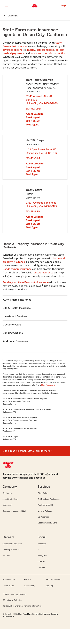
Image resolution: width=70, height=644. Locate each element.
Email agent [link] (33, 117)
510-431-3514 (33, 158)
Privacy (27, 579)
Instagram (42, 556)
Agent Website (35, 114)
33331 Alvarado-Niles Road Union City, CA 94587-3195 (41, 205)
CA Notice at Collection (12, 600)
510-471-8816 (33, 212)
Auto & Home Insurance (17, 300)
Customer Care (12, 325)
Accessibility (30, 586)
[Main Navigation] (6, 5)
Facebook (42, 544)
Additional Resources (15, 341)
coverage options (12, 50)
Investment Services (15, 316)
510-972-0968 (34, 109)
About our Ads (9, 579)
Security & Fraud (53, 579)
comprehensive (45, 50)
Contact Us (7, 493)
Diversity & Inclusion (11, 550)
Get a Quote (33, 121)
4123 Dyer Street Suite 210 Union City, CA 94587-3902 (42, 151)
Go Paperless (43, 517)
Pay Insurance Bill (45, 505)
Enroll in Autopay (45, 511)
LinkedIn (41, 561)
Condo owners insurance (17, 269)
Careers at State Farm (12, 544)
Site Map (50, 586)
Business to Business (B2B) (14, 511)
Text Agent (32, 125)
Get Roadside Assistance (49, 499)
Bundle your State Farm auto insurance (26, 282)
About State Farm (10, 499)
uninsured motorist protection (48, 53)
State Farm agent (48, 385)
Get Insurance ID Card (47, 523)
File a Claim (42, 493)
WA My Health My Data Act (14, 594)
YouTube (41, 567)
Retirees (6, 556)
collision (60, 50)
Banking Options (13, 333)
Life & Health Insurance (17, 308)
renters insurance (43, 273)
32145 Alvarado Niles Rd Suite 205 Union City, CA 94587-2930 (42, 100)
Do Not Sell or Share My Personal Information (22, 606)
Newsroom (7, 505)
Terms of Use (8, 586)
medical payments (13, 53)
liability (31, 50)
